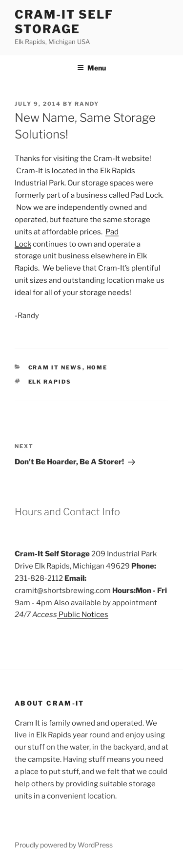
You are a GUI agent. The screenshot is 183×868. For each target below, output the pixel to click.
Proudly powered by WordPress (64, 845)
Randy (87, 104)
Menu (91, 68)
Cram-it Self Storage (64, 22)
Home (97, 367)
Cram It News (55, 367)
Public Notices (83, 615)
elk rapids (50, 382)
